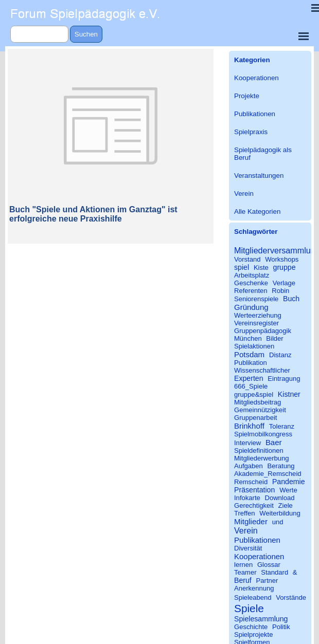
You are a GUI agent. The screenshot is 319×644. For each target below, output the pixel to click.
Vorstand (247, 259)
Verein (244, 194)
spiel (242, 267)
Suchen (86, 34)
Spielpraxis (251, 132)
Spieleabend (253, 597)
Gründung (251, 307)
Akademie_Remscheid (268, 474)
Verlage (284, 283)
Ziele (286, 505)
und (278, 522)
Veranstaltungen (259, 176)
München (248, 338)
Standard (274, 572)
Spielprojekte (253, 634)
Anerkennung (254, 588)
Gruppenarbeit (255, 418)
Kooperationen (256, 78)
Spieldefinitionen (259, 450)
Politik (281, 627)
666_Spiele (251, 386)
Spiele (249, 608)
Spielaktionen (254, 346)
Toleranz (282, 426)
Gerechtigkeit (254, 505)
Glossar (269, 565)
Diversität (248, 548)
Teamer (245, 572)
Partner (267, 581)
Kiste (261, 268)
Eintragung (284, 379)
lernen (243, 565)
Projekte (247, 96)
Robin (280, 291)
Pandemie (289, 482)
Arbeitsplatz (252, 275)
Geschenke (251, 283)
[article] (111, 146)
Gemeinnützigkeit (260, 410)
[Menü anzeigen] (304, 36)
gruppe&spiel (254, 394)
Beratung (281, 466)
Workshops (282, 259)
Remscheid (251, 482)
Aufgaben (249, 466)
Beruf (243, 580)
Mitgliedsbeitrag (258, 402)
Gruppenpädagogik (263, 331)
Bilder (274, 338)
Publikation (251, 363)
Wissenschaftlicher (262, 370)
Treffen (245, 513)
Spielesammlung (261, 619)
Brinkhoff (249, 426)
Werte (288, 490)
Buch (291, 299)
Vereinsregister (256, 323)
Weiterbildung (280, 513)
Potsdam (249, 354)
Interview (247, 443)
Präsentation (254, 490)
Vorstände (291, 597)
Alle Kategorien (257, 211)
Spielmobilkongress (263, 434)
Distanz (280, 355)
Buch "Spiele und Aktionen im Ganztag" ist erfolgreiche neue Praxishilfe (93, 214)
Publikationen (255, 114)
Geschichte (251, 627)
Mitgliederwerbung (262, 458)
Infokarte (247, 498)
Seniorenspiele (256, 299)
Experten (249, 378)
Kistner (289, 394)
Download (279, 498)
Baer (274, 442)
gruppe (285, 267)
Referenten (251, 291)
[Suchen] (39, 34)
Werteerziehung (258, 315)
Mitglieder (251, 521)
